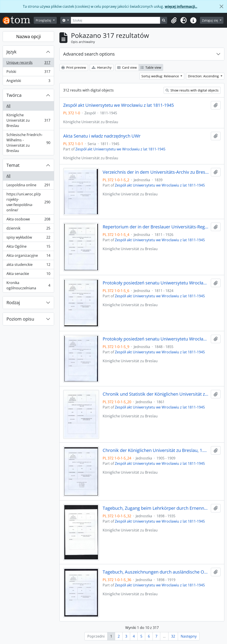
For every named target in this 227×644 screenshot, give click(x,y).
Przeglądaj (44, 20)
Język (12, 52)
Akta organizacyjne (28, 256)
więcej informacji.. (181, 6)
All (8, 106)
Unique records (28, 63)
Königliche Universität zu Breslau (28, 120)
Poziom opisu (20, 319)
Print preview (74, 67)
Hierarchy (102, 67)
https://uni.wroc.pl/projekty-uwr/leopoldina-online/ (28, 202)
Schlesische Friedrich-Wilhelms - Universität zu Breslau (28, 143)
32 (173, 636)
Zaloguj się (210, 20)
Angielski (28, 82)
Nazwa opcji (28, 36)
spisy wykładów (28, 238)
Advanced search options (89, 54)
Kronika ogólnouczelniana (28, 285)
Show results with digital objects (192, 90)
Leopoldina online (28, 186)
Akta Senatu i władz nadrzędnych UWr (102, 136)
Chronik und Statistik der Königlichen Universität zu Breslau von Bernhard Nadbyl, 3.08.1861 (156, 394)
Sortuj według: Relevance (161, 76)
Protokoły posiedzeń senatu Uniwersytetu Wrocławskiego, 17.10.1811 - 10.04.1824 (156, 283)
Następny (189, 636)
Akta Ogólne (28, 247)
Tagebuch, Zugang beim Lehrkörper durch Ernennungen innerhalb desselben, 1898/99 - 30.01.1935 (156, 508)
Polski (28, 73)
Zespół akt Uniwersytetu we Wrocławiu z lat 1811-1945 (118, 105)
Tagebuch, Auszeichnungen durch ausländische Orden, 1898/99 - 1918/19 (156, 572)
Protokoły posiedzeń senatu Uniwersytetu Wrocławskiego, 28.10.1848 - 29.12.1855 (156, 339)
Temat (13, 165)
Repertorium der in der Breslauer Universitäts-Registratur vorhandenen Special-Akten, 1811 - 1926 (156, 227)
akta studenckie (28, 266)
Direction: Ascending (204, 76)
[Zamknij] (221, 6)
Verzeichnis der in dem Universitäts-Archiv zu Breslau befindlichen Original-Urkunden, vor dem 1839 (156, 172)
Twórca (14, 95)
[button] (174, 20)
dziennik (28, 229)
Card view (127, 67)
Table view (151, 67)
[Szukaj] (116, 20)
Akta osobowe (28, 220)
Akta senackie (28, 275)
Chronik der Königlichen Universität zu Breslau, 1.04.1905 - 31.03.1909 (156, 450)
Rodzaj (13, 303)
